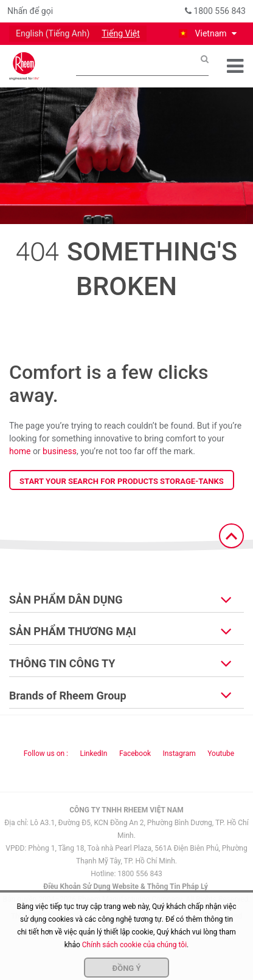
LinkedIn (93, 754)
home (20, 451)
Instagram (179, 754)
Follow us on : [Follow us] (46, 754)
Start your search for (122, 481)
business (60, 451)
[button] (207, 34)
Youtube (221, 754)
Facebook (135, 754)
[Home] (24, 66)
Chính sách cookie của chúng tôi (134, 945)
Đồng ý (127, 968)
